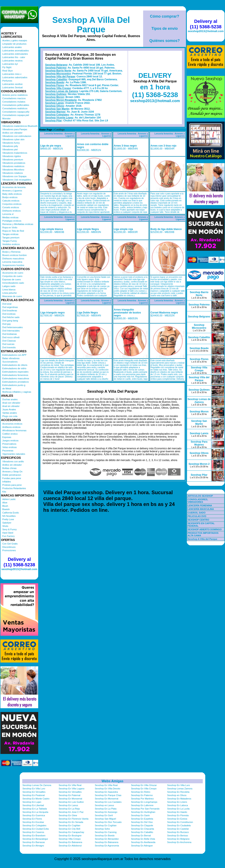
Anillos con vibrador (12, 133)
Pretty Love (8, 519)
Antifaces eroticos (11, 427)
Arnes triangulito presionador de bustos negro (127, 313)
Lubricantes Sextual (12, 87)
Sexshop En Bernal (141, 836)
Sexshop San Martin (57, 109)
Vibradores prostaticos (14, 163)
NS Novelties (9, 516)
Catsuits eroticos (11, 201)
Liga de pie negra (51, 146)
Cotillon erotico (10, 434)
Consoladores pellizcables (16, 105)
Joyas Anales (9, 409)
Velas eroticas (9, 447)
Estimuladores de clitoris (15, 365)
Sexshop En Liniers (177, 802)
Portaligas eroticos (12, 221)
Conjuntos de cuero (12, 276)
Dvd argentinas (10, 307)
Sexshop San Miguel (105, 819)
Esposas (7, 437)
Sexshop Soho (102, 829)
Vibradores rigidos (12, 156)
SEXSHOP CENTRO (198, 520)
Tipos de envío (165, 29)
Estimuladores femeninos (15, 375)
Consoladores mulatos (14, 102)
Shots (5, 526)
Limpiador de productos (14, 44)
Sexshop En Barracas (34, 842)
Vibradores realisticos (13, 166)
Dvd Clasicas (9, 341)
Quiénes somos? (164, 41)
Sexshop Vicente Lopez (59, 118)
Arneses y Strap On (12, 472)
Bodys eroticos (10, 197)
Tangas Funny (10, 241)
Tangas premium (11, 238)
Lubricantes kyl (10, 64)
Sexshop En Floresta (178, 815)
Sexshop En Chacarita (142, 829)
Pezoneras (8, 451)
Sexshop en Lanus (104, 805)
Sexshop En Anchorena (179, 842)
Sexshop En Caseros (33, 832)
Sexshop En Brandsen (34, 836)
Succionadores (10, 362)
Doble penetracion (12, 475)
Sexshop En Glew (68, 815)
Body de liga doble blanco (166, 229)
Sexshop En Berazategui (35, 839)
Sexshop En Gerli (104, 815)
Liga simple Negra (88, 229)
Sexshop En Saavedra (106, 792)
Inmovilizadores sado (13, 283)
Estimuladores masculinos (16, 378)
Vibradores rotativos (13, 173)
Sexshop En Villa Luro (179, 785)
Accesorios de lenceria (14, 187)
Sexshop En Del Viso (142, 822)
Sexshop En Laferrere (142, 805)
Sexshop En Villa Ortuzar (144, 785)
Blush (5, 506)
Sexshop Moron (55, 97)
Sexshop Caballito (56, 79)
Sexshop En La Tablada (35, 809)
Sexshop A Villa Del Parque (91, 25)
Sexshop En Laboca (178, 805)
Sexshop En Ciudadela (179, 825)
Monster (7, 118)
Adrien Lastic (9, 499)
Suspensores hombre (13, 265)
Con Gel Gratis (10, 544)
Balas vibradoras (11, 358)
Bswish (6, 509)
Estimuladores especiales (15, 372)
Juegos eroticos (10, 440)
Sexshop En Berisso (178, 836)
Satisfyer (7, 523)
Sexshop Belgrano (56, 65)
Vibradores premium (13, 160)
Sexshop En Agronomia (107, 846)
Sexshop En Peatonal (34, 795)
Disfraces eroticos (11, 211)
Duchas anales (10, 399)
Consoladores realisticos (15, 108)
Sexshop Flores (54, 85)
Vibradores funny (11, 143)
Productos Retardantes (14, 488)
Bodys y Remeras (11, 252)
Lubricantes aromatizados (16, 51)
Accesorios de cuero (13, 273)
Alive (5, 503)
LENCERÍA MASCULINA (201, 509)
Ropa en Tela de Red (13, 231)
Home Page (46, 130)
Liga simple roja (123, 229)
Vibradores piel (10, 149)
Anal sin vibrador (11, 406)
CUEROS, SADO (197, 513)
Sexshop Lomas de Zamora (61, 91)
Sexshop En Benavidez (107, 839)
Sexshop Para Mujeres (199, 443)
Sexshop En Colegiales (34, 825)
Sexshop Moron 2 (199, 464)
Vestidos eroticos (11, 244)
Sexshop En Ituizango (106, 812)
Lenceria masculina (12, 262)
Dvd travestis (9, 347)
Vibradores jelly (10, 146)
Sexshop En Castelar (178, 829)
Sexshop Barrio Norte (58, 71)
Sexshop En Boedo (105, 836)
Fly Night (7, 67)
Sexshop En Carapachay (71, 832)
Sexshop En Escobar (33, 822)
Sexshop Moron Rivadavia (61, 100)
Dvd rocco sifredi (11, 337)
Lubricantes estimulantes (15, 54)
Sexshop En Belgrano (178, 839)
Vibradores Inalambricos (15, 153)
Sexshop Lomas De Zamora (37, 785)
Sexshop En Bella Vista (143, 839)
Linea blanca (9, 290)
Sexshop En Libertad (33, 805)
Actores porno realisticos (15, 95)
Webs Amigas (112, 781)
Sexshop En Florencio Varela (73, 819)
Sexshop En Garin (140, 815)
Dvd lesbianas (10, 334)
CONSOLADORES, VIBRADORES (198, 501)
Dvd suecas (8, 344)
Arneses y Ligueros (12, 191)
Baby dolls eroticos (12, 194)
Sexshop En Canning (106, 832)
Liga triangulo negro (52, 313)
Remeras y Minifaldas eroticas (18, 224)
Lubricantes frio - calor (14, 57)
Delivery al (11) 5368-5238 (19, 562)
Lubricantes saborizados (15, 77)
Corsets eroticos (11, 207)
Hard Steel (8, 533)
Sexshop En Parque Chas (108, 795)
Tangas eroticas (10, 234)
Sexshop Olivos (55, 106)
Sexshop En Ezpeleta (142, 819)
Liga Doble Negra (87, 313)
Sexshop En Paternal (69, 795)
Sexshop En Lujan (32, 802)
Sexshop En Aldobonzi (70, 846)
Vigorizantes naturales (14, 454)
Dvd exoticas (9, 314)
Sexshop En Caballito (142, 832)
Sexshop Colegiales (57, 115)
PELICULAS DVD (197, 516)
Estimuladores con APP (14, 355)
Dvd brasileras (10, 311)
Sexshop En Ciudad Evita (36, 829)
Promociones (9, 550)
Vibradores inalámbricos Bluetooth (20, 126)
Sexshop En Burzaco (178, 832)
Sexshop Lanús (54, 103)
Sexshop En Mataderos (179, 799)
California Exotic (11, 513)
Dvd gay (7, 324)
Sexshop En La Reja (69, 809)
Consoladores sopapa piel (16, 115)
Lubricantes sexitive (12, 84)
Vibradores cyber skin (13, 139)
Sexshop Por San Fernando (145, 809)
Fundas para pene (12, 478)
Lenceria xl (8, 214)
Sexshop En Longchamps (144, 802)
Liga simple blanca (52, 229)
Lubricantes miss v (12, 74)
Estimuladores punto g (14, 385)
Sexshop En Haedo (177, 812)
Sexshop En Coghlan (69, 825)
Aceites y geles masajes (15, 40)
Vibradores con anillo (13, 461)
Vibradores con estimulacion (17, 136)
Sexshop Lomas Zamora (180, 789)
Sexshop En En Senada (71, 822)
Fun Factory (9, 536)
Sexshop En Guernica (34, 815)
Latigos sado (9, 286)
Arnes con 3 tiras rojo (163, 146)
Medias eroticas (10, 217)
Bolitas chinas (9, 468)
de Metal (7, 389)
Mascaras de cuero (12, 296)
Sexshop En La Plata (106, 809)
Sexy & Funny (9, 529)
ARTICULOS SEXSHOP (200, 496)
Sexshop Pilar (53, 121)
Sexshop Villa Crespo (58, 88)
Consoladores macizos (14, 98)
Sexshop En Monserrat (70, 799)
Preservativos (9, 444)
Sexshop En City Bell (69, 829)
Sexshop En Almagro (33, 846)
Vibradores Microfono (13, 170)
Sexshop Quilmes (56, 94)
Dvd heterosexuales (12, 327)
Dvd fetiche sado (11, 317)
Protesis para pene (12, 485)
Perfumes (7, 81)
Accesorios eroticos (12, 424)
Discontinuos (9, 547)
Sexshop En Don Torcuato (108, 822)
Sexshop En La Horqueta (35, 812)
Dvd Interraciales (11, 331)
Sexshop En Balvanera (70, 842)
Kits (4, 492)
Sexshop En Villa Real (70, 785)
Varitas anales (10, 413)
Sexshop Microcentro (58, 74)
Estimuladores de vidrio (14, 368)
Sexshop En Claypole (142, 825)
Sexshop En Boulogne (70, 836)
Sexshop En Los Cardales (108, 802)
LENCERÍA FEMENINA (200, 505)
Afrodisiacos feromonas (14, 430)
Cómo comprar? (164, 16)
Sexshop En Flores (32, 819)
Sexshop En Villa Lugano (71, 789)
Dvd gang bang (10, 321)
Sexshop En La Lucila (178, 809)
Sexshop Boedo (55, 82)
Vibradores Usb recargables (17, 180)
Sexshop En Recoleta (178, 792)
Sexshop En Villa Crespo (144, 789)
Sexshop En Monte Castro (36, 799)
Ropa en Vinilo (10, 227)
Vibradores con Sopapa (14, 176)
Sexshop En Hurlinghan (143, 812)
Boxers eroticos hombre (14, 255)
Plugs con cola (10, 416)
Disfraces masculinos (13, 259)
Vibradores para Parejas (15, 129)
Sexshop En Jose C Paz (71, 812)
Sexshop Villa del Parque (60, 77)
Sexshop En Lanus (68, 805)
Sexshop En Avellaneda (143, 842)
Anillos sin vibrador (12, 465)
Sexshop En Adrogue (142, 846)
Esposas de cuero (12, 279)
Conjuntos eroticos (12, 204)
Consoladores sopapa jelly (16, 112)
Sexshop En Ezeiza (177, 819)
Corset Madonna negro (164, 313)
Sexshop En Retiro (141, 792)
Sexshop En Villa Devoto (108, 789)
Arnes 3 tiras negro (125, 146)
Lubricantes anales (12, 47)
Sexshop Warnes (55, 112)
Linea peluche (10, 293)
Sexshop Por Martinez (142, 799)
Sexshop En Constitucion (180, 822)
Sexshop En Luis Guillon (71, 802)
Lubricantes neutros (12, 61)
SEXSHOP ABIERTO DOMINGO (205, 529)
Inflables (7, 482)
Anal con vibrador (11, 403)
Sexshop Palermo (56, 68)
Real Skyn (8, 71)
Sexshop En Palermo (142, 795)
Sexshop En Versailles (34, 792)
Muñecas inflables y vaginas (17, 392)
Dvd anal (7, 304)
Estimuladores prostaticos (16, 382)
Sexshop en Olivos (177, 795)
